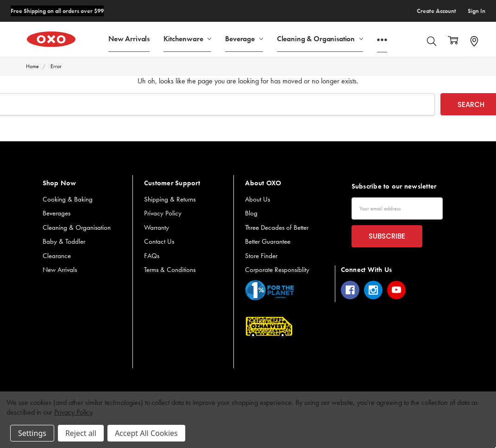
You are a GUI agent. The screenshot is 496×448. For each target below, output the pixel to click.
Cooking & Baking (68, 199)
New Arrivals (129, 38)
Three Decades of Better (277, 227)
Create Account (436, 11)
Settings (32, 433)
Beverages (57, 213)
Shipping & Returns (170, 199)
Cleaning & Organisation (320, 38)
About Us (257, 199)
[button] (270, 290)
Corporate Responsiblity (277, 270)
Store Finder (261, 256)
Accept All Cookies (146, 433)
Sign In (477, 11)
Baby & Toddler (64, 241)
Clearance (57, 256)
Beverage (244, 38)
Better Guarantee (268, 241)
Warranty (157, 227)
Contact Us (159, 241)
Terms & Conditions (170, 270)
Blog (251, 213)
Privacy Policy (163, 213)
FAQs (152, 256)
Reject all (81, 433)
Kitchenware (187, 38)
